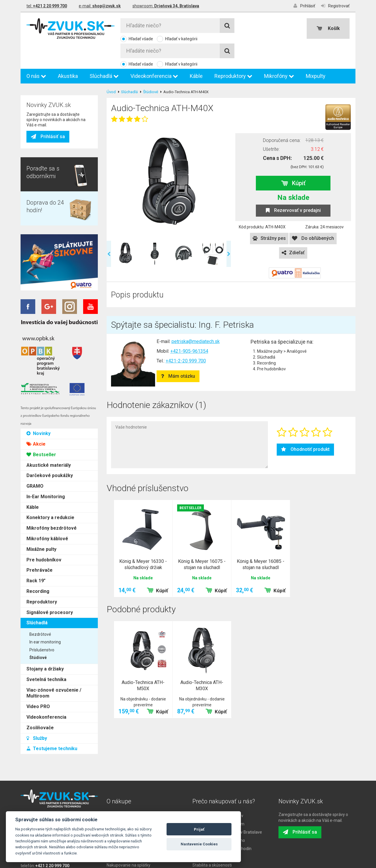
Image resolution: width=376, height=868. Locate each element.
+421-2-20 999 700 (186, 337)
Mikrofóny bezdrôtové (52, 165)
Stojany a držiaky (45, 306)
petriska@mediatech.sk (196, 317)
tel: (47, 6)
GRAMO (35, 123)
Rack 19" (36, 217)
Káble (196, 52)
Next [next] (229, 230)
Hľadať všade (141, 39)
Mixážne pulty (41, 186)
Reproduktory (233, 52)
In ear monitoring (45, 279)
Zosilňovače (40, 364)
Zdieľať (293, 229)
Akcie (36, 81)
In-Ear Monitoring (46, 133)
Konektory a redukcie (50, 154)
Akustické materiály (49, 102)
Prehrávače (40, 207)
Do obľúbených (313, 214)
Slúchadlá (104, 52)
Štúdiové (38, 294)
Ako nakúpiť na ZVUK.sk (129, 800)
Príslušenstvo (42, 287)
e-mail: (100, 6)
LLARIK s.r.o (200, 863)
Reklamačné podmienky (129, 808)
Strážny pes (269, 214)
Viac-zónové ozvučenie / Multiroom (54, 330)
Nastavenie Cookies (199, 844)
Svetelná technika (46, 316)
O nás (36, 52)
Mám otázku (178, 352)
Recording (38, 228)
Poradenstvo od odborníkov (218, 792)
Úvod (111, 68)
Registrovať (335, 6)
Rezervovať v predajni (293, 186)
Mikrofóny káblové (47, 175)
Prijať (199, 829)
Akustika (68, 52)
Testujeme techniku (52, 385)
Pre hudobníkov (44, 196)
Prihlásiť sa (48, 447)
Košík (328, 28)
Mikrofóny (279, 52)
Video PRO (38, 343)
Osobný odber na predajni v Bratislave (227, 808)
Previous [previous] (109, 230)
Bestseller (41, 91)
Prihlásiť (304, 6)
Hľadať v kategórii (181, 39)
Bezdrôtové (40, 271)
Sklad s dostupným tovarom (218, 800)
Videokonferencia (154, 52)
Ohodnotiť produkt (305, 425)
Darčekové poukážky (50, 112)
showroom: (166, 6)
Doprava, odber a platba (129, 792)
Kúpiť (293, 159)
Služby (37, 375)
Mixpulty (316, 52)
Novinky (38, 70)
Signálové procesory (50, 249)
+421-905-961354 (189, 327)
